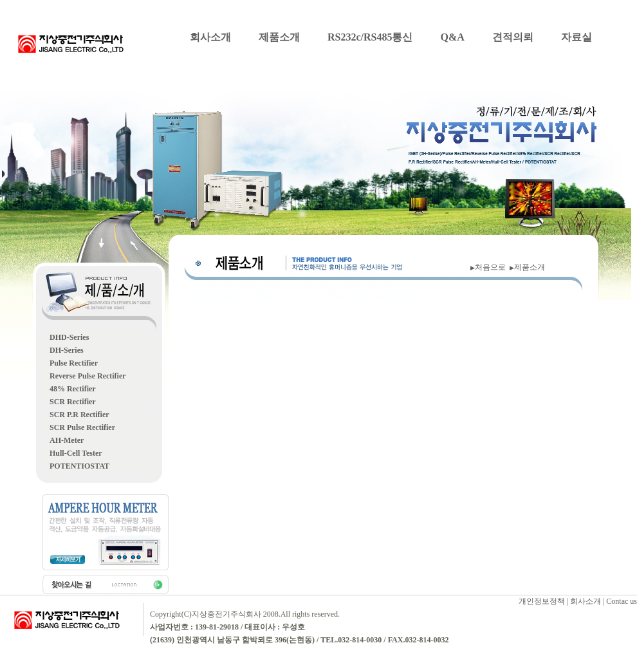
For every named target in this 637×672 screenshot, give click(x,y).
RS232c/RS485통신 (370, 37)
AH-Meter (67, 440)
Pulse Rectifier (74, 363)
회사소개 (210, 37)
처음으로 (492, 267)
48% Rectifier (73, 389)
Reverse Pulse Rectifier (88, 376)
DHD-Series (69, 337)
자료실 (577, 37)
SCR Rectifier (73, 402)
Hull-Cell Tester (76, 453)
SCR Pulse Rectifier (82, 427)
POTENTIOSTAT (79, 466)
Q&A (452, 37)
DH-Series (67, 350)
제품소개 (279, 37)
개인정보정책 (542, 601)
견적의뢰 (513, 37)
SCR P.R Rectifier (79, 415)
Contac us (622, 601)
